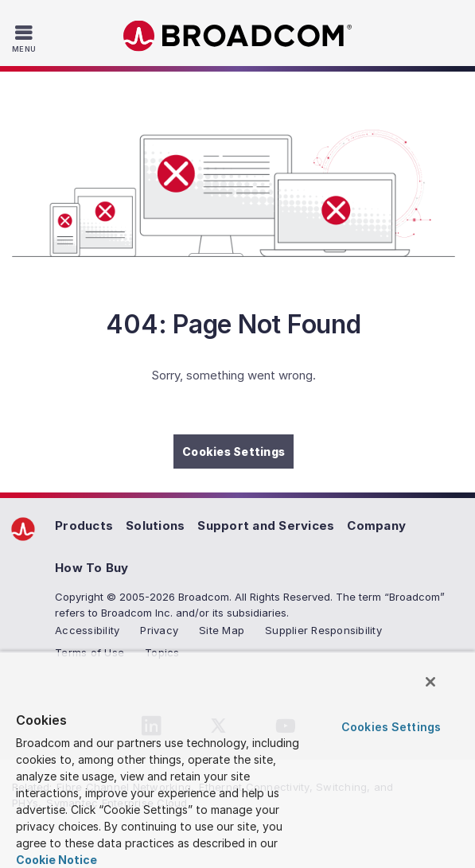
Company (376, 525)
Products (84, 525)
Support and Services (266, 525)
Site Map (222, 630)
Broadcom (238, 36)
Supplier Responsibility (323, 630)
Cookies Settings (234, 452)
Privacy (159, 630)
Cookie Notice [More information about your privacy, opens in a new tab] (56, 860)
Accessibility (87, 630)
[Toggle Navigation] (26, 38)
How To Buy (92, 568)
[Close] (430, 682)
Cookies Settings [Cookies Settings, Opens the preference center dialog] (391, 727)
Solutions (155, 525)
